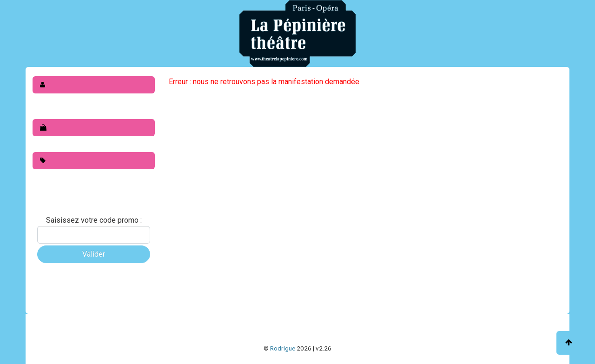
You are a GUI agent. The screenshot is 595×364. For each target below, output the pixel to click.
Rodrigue (283, 348)
